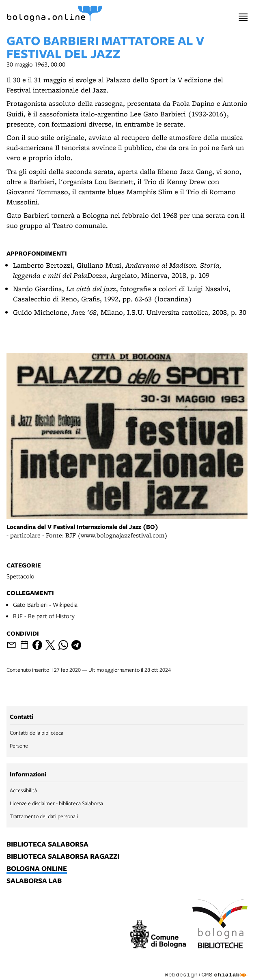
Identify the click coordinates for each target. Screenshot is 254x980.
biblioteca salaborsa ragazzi (63, 857)
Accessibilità (23, 790)
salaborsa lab (34, 881)
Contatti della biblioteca (37, 733)
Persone (19, 746)
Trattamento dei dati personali (44, 816)
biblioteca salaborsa (47, 845)
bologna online (37, 869)
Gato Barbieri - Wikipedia (45, 604)
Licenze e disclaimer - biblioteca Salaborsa (56, 803)
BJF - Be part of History (44, 616)
